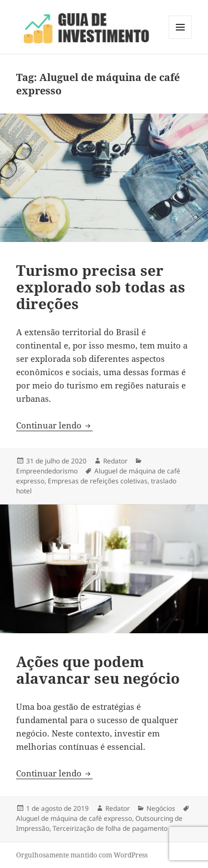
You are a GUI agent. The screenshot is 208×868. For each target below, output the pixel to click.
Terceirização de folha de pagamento (110, 828)
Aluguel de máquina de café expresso (74, 818)
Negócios (161, 808)
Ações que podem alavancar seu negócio (98, 670)
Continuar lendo (54, 425)
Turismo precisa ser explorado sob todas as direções (101, 287)
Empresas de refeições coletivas (98, 481)
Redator (115, 461)
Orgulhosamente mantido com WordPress (82, 855)
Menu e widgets (181, 39)
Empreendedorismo (47, 471)
